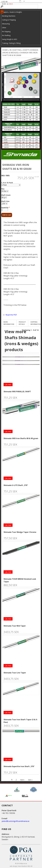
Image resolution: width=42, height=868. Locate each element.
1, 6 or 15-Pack (7, 183)
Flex (3, 189)
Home (5, 50)
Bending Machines (9, 16)
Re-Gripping (6, 31)
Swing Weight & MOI (10, 39)
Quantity (5, 207)
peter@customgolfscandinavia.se (16, 821)
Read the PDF (11, 315)
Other (4, 28)
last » (30, 780)
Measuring (6, 24)
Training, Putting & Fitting (11, 43)
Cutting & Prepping (9, 20)
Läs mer (8, 385)
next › (22, 780)
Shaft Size (5, 201)
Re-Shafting (6, 35)
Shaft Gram (6, 195)
